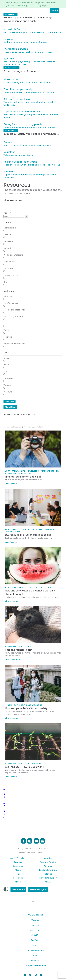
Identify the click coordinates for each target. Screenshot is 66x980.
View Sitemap (18, 889)
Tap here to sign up (37, 6)
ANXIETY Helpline (18, 858)
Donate (54, 10)
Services (18, 862)
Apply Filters (10, 401)
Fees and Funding (48, 862)
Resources (18, 878)
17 (4, 811)
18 (4, 814)
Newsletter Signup (38, 889)
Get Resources (11, 68)
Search (7, 213)
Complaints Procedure (35, 966)
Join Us (48, 882)
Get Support (10, 14)
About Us (48, 866)
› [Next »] (4, 817)
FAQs (18, 874)
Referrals (48, 874)
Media (18, 870)
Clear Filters (10, 407)
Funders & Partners (48, 870)
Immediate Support (48, 878)
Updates (48, 858)
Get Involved (11, 131)
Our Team (35, 940)
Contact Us (18, 866)
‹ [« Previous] (4, 783)
